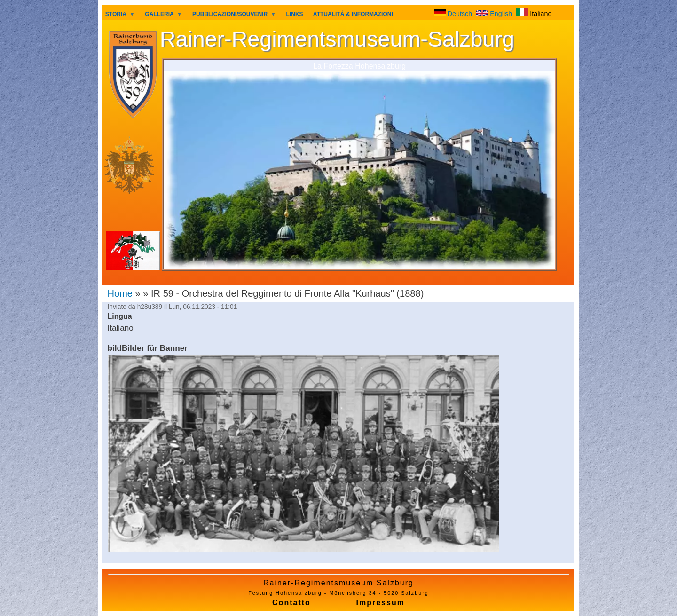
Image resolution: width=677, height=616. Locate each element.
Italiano (534, 14)
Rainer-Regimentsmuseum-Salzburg (337, 39)
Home (120, 293)
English (495, 14)
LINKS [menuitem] (295, 14)
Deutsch (454, 14)
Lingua (120, 316)
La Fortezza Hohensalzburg (359, 66)
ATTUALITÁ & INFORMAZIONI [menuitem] (353, 14)
